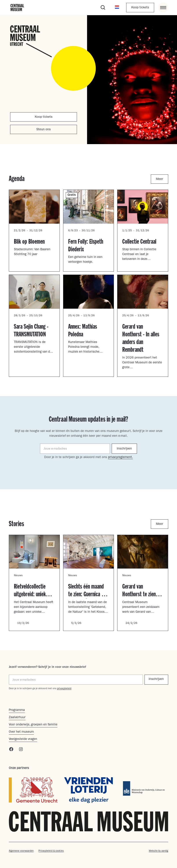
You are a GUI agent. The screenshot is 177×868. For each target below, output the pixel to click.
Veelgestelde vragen (23, 739)
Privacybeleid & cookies (51, 851)
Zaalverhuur (17, 718)
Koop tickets (140, 8)
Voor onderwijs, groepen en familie (33, 725)
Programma (17, 710)
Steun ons (44, 130)
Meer (160, 179)
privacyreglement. (120, 458)
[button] (117, 7)
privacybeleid (64, 689)
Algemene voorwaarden (21, 851)
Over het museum (21, 732)
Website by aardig (159, 851)
